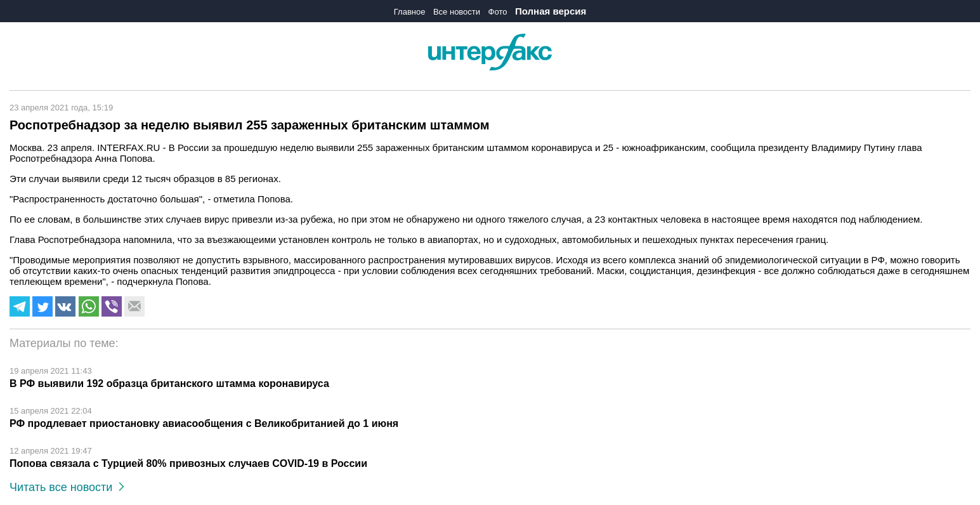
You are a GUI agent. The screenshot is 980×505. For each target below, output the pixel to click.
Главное (410, 12)
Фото (498, 12)
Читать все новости (67, 487)
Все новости (457, 12)
